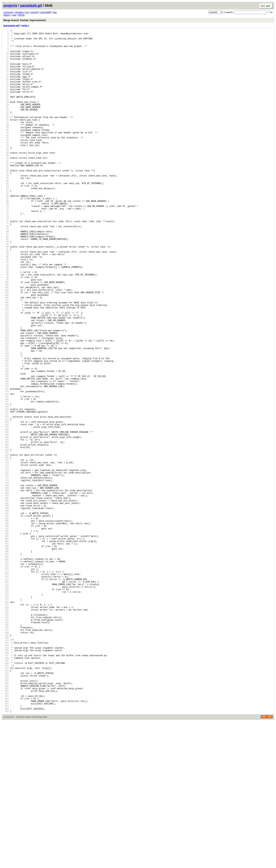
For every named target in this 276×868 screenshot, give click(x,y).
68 (6, 238)
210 (6, 676)
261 (6, 833)
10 (6, 59)
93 (6, 315)
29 (6, 118)
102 (6, 343)
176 (6, 571)
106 (6, 355)
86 (6, 293)
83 (6, 284)
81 (6, 278)
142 (6, 466)
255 (6, 814)
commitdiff (45, 12)
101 (6, 340)
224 (6, 719)
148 (6, 485)
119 (6, 395)
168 (6, 546)
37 (6, 142)
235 (6, 753)
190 (6, 614)
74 (6, 256)
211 (6, 679)
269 (6, 858)
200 (6, 645)
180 (6, 583)
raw (14, 15)
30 (6, 121)
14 (6, 72)
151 (6, 494)
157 (6, 512)
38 (6, 146)
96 (6, 324)
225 (6, 722)
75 (6, 260)
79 (6, 272)
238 (6, 762)
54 (6, 195)
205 (6, 660)
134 (6, 441)
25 (6, 105)
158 (6, 515)
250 (6, 799)
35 (6, 136)
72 (6, 250)
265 (6, 845)
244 (6, 781)
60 (6, 213)
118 (6, 392)
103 (6, 346)
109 (6, 364)
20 (6, 90)
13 (6, 68)
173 (6, 562)
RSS (270, 863)
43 (6, 161)
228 (6, 731)
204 (6, 657)
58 (6, 207)
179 (6, 580)
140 (6, 460)
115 (6, 383)
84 (6, 287)
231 (6, 740)
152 (6, 497)
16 (6, 78)
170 (6, 552)
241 (6, 771)
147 (6, 482)
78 (6, 269)
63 (6, 223)
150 (6, 491)
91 (6, 309)
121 (6, 401)
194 (6, 626)
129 (6, 426)
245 (6, 784)
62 (6, 219)
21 (6, 93)
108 (6, 361)
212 (6, 682)
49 (6, 179)
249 (6, 796)
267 (6, 851)
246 (6, 787)
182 (6, 589)
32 (6, 127)
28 (6, 115)
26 (6, 109)
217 (6, 697)
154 (6, 503)
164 (6, 534)
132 (6, 435)
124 (6, 411)
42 (6, 158)
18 (6, 84)
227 (6, 728)
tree (55, 12)
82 (6, 281)
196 (6, 633)
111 (6, 371)
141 (6, 463)
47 (6, 173)
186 (6, 602)
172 (6, 559)
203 (6, 654)
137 (6, 451)
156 (6, 509)
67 (6, 235)
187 (6, 605)
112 (6, 374)
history (7, 15)
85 (6, 290)
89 (6, 303)
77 (6, 266)
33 (6, 130)
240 (6, 768)
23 (6, 99)
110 (6, 367)
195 (6, 629)
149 (6, 488)
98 (6, 330)
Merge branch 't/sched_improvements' (25, 20)
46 (6, 170)
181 (6, 586)
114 (6, 380)
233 (6, 747)
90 (6, 306)
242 (6, 774)
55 (6, 198)
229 (6, 734)
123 (6, 408)
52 (6, 189)
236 (6, 756)
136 (6, 448)
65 (6, 229)
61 (6, 216)
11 (6, 62)
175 (6, 568)
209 (6, 673)
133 (6, 438)
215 (6, 691)
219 (6, 703)
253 (6, 808)
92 (6, 312)
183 (6, 592)
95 (6, 321)
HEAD (21, 15)
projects (10, 5)
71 (6, 247)
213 (6, 685)
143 (6, 469)
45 (6, 167)
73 (6, 253)
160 (6, 522)
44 (6, 164)
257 (6, 821)
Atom (264, 863)
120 (6, 398)
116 (6, 386)
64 (6, 226)
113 (6, 377)
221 (6, 710)
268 (6, 854)
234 (6, 750)
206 (6, 663)
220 (6, 707)
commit (34, 12)
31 (6, 124)
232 (6, 744)
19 (6, 87)
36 (6, 139)
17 (6, 81)
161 (6, 525)
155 (6, 506)
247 (6, 790)
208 (6, 670)
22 (6, 96)
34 (6, 133)
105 (6, 352)
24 (6, 102)
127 (6, 420)
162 (6, 528)
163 (6, 531)
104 (6, 349)
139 (6, 457)
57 (6, 204)
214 (6, 688)
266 (6, 848)
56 (6, 201)
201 (6, 648)
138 (6, 454)
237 (6, 759)
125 (6, 414)
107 (6, 358)
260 (6, 830)
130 (6, 429)
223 (6, 716)
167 (6, 543)
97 (6, 327)
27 (6, 112)
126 (6, 417)
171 (6, 555)
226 (6, 725)
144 (6, 472)
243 (6, 777)
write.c (25, 25)
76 (6, 263)
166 (6, 540)
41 (6, 155)
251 (6, 802)
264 (6, 842)
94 (6, 318)
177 (6, 574)
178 (6, 577)
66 (6, 232)
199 (6, 642)
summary (8, 12)
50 (6, 183)
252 (6, 805)
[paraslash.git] (12, 25)
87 (6, 297)
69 (6, 241)
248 (6, 793)
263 (6, 839)
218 (6, 700)
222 (6, 713)
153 (6, 500)
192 (6, 620)
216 (6, 694)
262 (6, 836)
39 (6, 149)
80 (6, 275)
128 (6, 423)
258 (6, 824)
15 (6, 75)
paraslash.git (31, 5)
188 (6, 608)
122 (6, 404)
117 (6, 389)
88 (6, 300)
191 (6, 617)
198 (6, 639)
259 (6, 827)
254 (6, 811)
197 (6, 636)
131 (6, 432)
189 (6, 611)
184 (6, 596)
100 (6, 337)
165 (6, 537)
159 (6, 518)
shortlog (19, 12)
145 (6, 475)
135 (6, 445)
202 (6, 651)
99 (6, 334)
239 (6, 765)
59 (6, 210)
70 (6, 244)
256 (6, 818)
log (27, 12)
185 (6, 599)
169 (6, 549)
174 (6, 565)
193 (6, 623)
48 (6, 176)
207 (6, 666)
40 (6, 152)
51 (6, 186)
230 (6, 737)
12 (6, 65)
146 (6, 478)
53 (6, 192)
